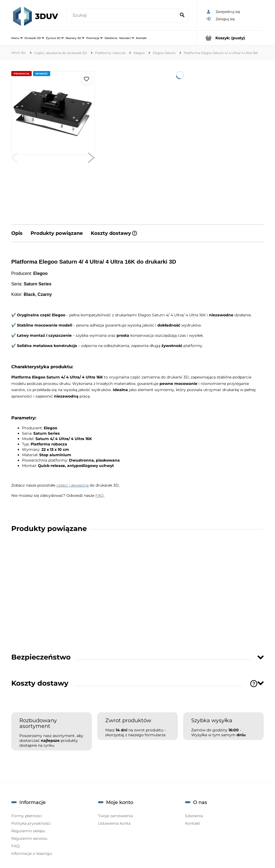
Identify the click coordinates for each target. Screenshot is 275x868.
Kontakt (193, 823)
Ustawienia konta (114, 823)
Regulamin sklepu (28, 831)
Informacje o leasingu (32, 853)
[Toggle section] (260, 657)
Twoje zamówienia (115, 816)
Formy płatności (27, 816)
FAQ (15, 846)
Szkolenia (194, 816)
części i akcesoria (73, 485)
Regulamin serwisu (29, 838)
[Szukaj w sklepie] (122, 15)
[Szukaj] (182, 15)
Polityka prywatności (31, 823)
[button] (15, 159)
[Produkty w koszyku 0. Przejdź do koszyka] (230, 38)
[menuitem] (17, 38)
